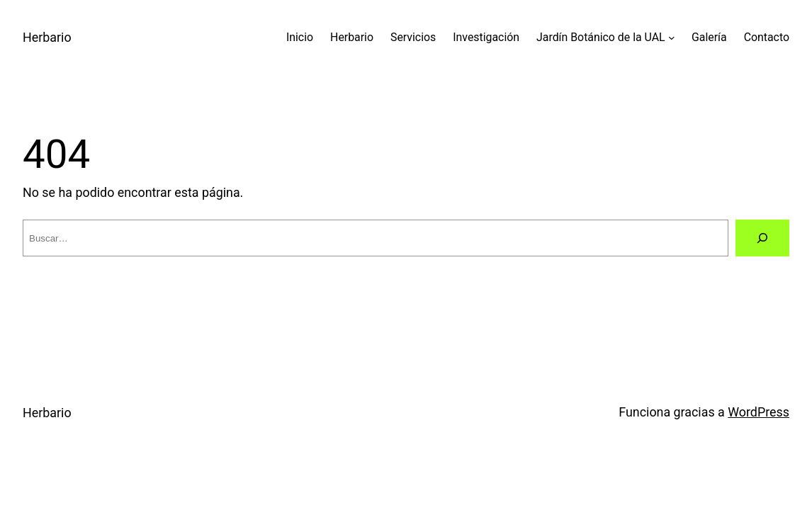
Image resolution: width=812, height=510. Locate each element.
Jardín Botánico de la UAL (601, 37)
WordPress (759, 412)
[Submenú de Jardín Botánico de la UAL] (672, 38)
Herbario (47, 37)
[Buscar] (762, 238)
